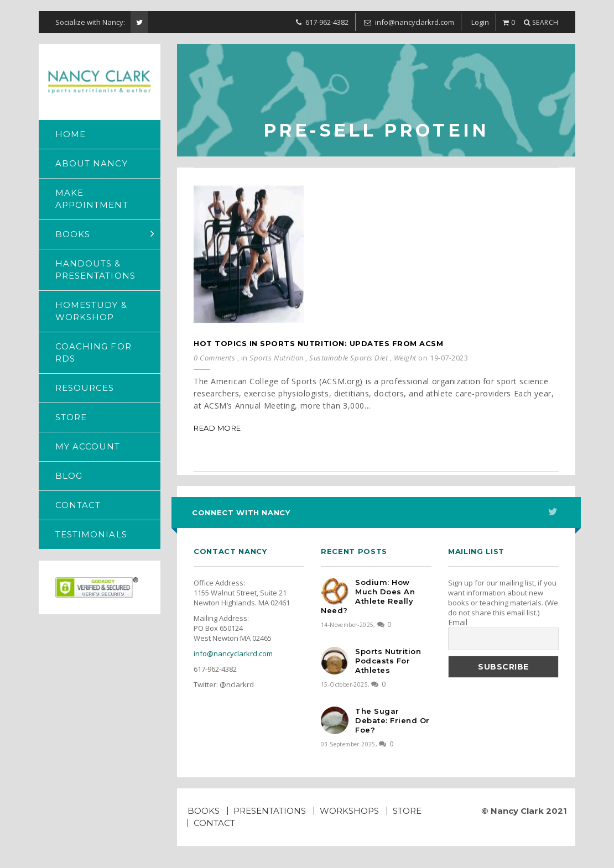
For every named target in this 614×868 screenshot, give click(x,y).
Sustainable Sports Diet (348, 358)
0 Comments (214, 358)
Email (458, 623)
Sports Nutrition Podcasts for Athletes (388, 661)
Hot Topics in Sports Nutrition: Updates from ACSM (318, 343)
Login (480, 22)
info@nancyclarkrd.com (233, 653)
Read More (217, 428)
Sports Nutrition (276, 358)
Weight (405, 358)
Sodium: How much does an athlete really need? (368, 596)
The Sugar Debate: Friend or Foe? (392, 720)
